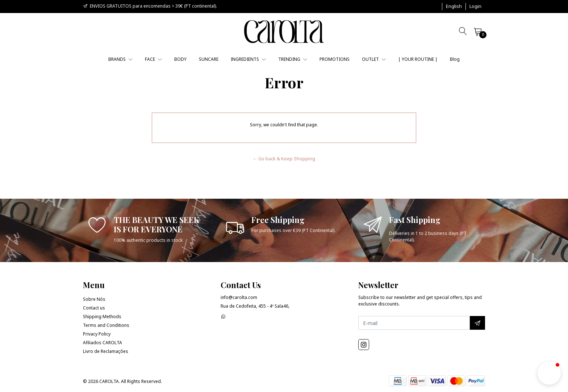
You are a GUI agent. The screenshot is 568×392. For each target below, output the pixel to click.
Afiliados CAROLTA (103, 343)
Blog (455, 59)
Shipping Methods (102, 317)
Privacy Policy (97, 334)
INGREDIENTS (248, 59)
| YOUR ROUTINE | (418, 59)
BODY (180, 59)
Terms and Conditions (106, 325)
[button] (454, 7)
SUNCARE (209, 59)
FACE (153, 59)
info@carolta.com (239, 297)
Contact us (94, 308)
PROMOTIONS (335, 59)
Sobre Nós (94, 299)
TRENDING (293, 59)
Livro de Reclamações (106, 351)
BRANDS (120, 59)
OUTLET (374, 59)
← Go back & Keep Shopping (284, 159)
